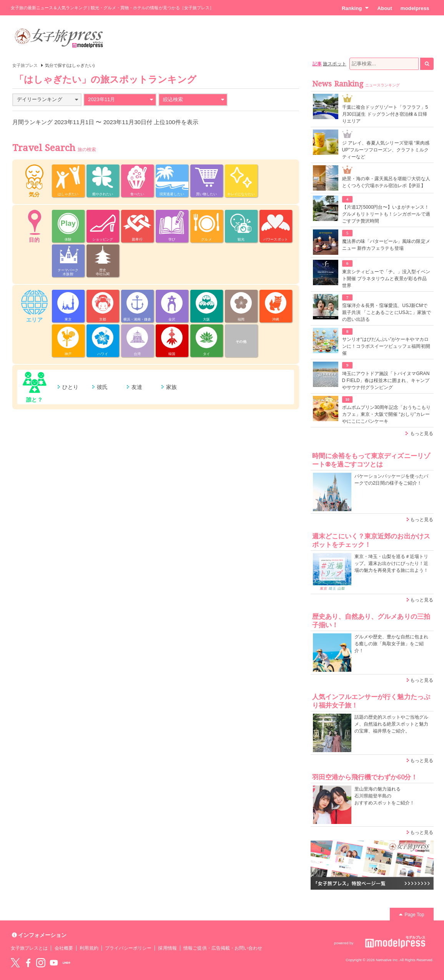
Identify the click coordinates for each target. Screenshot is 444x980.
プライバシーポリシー (128, 948)
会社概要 (64, 948)
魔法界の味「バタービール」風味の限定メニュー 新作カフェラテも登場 (386, 245)
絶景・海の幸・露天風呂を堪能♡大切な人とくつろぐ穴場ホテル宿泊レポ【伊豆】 (386, 182)
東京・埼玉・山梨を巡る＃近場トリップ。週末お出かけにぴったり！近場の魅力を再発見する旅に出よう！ (392, 563)
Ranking (355, 8)
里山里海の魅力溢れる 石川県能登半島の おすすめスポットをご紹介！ (385, 796)
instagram (41, 963)
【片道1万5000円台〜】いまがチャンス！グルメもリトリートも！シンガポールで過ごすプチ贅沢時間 (386, 214)
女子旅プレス (25, 65)
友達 (137, 387)
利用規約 (89, 948)
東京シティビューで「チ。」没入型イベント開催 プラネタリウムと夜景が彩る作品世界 (386, 279)
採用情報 (167, 948)
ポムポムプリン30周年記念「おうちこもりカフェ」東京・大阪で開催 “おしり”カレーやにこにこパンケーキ (387, 414)
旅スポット (334, 64)
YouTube (54, 963)
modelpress (415, 8)
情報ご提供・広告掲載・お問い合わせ (223, 948)
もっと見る (422, 434)
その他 (241, 342)
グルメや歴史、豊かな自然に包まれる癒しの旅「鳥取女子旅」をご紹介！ (392, 644)
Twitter (15, 963)
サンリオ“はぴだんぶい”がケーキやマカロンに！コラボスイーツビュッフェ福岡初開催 (386, 346)
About (384, 8)
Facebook (28, 963)
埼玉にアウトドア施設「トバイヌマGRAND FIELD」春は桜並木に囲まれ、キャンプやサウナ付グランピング (386, 380)
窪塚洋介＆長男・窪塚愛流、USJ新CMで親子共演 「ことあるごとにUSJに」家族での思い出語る (387, 312)
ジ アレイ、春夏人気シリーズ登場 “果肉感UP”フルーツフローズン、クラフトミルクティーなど (386, 150)
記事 (317, 64)
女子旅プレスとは (29, 948)
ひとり (70, 387)
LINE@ (67, 963)
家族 (171, 387)
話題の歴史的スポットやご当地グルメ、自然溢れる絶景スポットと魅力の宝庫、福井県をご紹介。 (392, 724)
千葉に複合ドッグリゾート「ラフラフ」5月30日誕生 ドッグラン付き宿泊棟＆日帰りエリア (385, 114)
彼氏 (102, 387)
